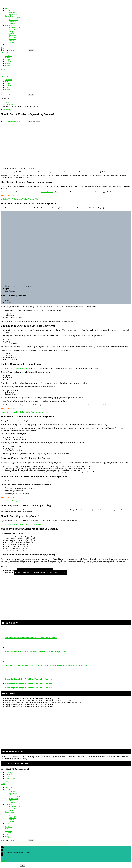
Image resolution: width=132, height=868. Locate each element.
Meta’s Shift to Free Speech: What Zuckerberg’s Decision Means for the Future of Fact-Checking (46, 665)
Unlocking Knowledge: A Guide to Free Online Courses (28, 679)
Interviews (13, 22)
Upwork (12, 29)
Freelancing (9, 25)
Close (3, 784)
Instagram (13, 35)
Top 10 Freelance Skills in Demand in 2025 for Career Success (31, 638)
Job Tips (12, 24)
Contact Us (9, 44)
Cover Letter (14, 20)
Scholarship (13, 14)
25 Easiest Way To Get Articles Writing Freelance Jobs (19, 199)
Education (9, 10)
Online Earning (14, 27)
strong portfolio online (22, 368)
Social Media (10, 33)
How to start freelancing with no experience (16, 501)
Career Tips (9, 16)
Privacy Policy (10, 778)
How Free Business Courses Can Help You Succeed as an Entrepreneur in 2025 (38, 652)
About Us (8, 8)
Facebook (13, 39)
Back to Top (5, 782)
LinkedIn (12, 41)
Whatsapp (13, 37)
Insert (25, 866)
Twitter (12, 43)
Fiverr (11, 31)
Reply (4, 861)
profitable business (47, 192)
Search (31, 50)
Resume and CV (15, 18)
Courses (12, 12)
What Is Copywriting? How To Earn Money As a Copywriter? (22, 412)
